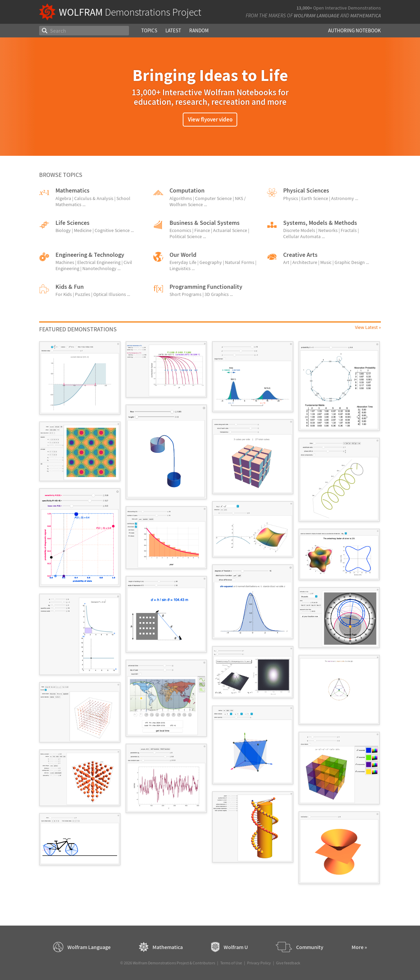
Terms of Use (231, 963)
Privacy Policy (259, 963)
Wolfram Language (317, 15)
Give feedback (288, 963)
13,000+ (304, 8)
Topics (149, 30)
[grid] (210, 616)
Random (199, 30)
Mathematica (366, 15)
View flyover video (210, 119)
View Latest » (368, 327)
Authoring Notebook (354, 30)
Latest (173, 30)
